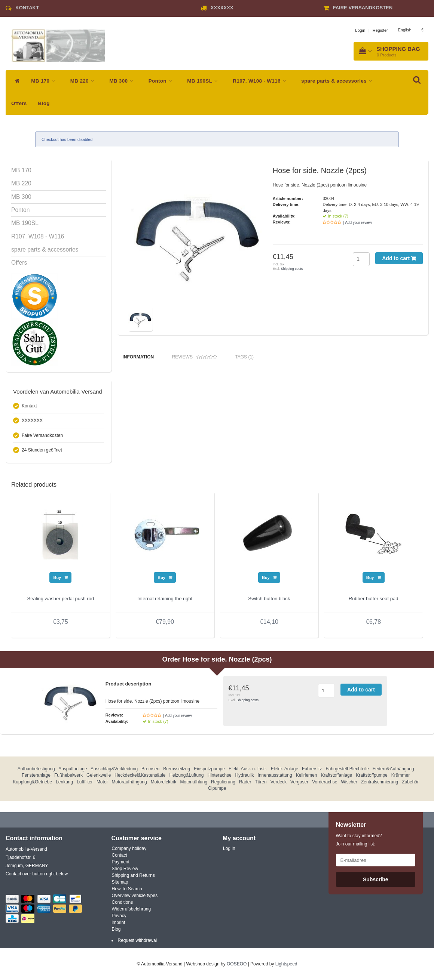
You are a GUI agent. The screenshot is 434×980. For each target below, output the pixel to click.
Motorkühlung (194, 782)
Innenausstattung (275, 775)
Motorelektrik (164, 782)
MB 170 (45, 81)
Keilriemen (307, 775)
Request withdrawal (137, 940)
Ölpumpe (217, 788)
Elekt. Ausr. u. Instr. (248, 769)
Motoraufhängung (129, 782)
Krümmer (401, 775)
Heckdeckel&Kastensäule (140, 775)
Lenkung (64, 782)
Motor (102, 782)
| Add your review (357, 223)
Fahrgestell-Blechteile (347, 769)
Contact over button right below (37, 874)
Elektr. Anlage (285, 769)
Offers (19, 103)
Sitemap (120, 882)
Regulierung (223, 782)
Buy (60, 577)
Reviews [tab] (195, 357)
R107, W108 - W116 (261, 81)
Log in (229, 848)
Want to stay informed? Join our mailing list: (359, 840)
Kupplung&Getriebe (32, 782)
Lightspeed (286, 964)
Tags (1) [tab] (244, 357)
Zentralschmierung (380, 782)
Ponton (162, 81)
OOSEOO (237, 964)
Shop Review (125, 869)
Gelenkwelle (99, 775)
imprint (119, 922)
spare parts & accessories (339, 81)
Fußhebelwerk (68, 775)
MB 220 (84, 81)
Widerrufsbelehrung (132, 909)
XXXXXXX (222, 8)
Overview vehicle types (135, 896)
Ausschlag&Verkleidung (114, 769)
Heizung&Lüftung (186, 775)
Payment (121, 862)
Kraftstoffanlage (336, 775)
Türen (261, 782)
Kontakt (27, 8)
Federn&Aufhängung (393, 769)
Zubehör (410, 782)
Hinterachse (220, 775)
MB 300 (123, 81)
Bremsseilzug (177, 769)
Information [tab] (138, 357)
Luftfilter (85, 782)
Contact (120, 855)
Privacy (119, 916)
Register (380, 30)
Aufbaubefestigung (36, 769)
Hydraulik (245, 775)
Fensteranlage (36, 775)
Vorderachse (325, 782)
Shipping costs (292, 269)
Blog (44, 103)
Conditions (123, 902)
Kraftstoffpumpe (372, 775)
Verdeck (279, 782)
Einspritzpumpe (209, 769)
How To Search (127, 889)
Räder (245, 782)
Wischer (349, 782)
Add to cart (399, 258)
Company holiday (129, 848)
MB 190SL (204, 81)
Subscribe (376, 879)
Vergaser (299, 782)
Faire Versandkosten (363, 8)
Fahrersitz (312, 769)
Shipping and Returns (133, 875)
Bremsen (150, 769)
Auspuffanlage (73, 769)
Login (360, 30)
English (404, 30)
